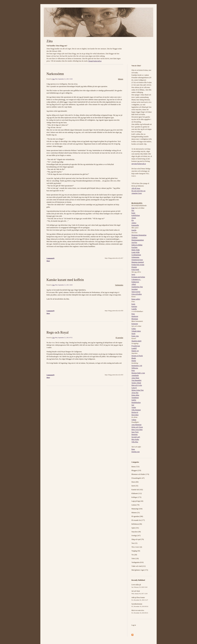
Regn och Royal (58, 332)
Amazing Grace (137, 193)
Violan (134, 407)
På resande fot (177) (138, 520)
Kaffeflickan (136, 215)
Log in (134, 625)
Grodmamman (136, 255)
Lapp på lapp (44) (137, 501)
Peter (133, 314)
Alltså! (134, 284)
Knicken (134, 306)
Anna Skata (135, 378)
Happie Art (135, 351)
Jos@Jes (134, 242)
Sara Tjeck (135, 432)
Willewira (135, 368)
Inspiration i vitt (137, 366)
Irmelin (134, 230)
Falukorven (135, 282)
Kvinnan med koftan (138, 277)
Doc (133, 210)
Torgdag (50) (136, 551)
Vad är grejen (136, 292)
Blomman (135, 319)
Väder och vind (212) (139, 566)
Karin (133, 213)
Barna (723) (135, 467)
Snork (133, 334)
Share (48, 261)
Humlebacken (136, 402)
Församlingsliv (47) (138, 478)
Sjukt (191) (135, 528)
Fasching (134, 247)
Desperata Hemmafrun (139, 235)
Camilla (134, 309)
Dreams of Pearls (137, 356)
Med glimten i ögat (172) (140, 570)
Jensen (134, 218)
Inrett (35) (135, 486)
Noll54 (134, 400)
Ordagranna (135, 257)
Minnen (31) (136, 513)
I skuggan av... (136, 279)
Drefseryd (135, 412)
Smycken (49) (136, 532)
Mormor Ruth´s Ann (138, 373)
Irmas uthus (135, 395)
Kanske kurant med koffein (65, 280)
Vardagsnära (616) (137, 562)
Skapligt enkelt (136, 341)
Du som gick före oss (138, 191)
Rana (133, 449)
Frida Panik (135, 270)
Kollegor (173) (136, 497)
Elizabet (134, 267)
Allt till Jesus (136, 188)
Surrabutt (135, 289)
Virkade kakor (136, 331)
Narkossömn (55, 74)
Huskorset (135, 316)
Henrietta (135, 434)
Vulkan (134, 420)
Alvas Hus (135, 393)
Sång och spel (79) (138, 539)
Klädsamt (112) (137, 493)
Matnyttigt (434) (137, 509)
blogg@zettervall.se (95, 61)
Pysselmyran (136, 346)
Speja (133, 274)
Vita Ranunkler (136, 380)
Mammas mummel (138, 262)
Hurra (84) (135, 482)
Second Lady (136, 437)
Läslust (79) (135, 505)
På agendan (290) (137, 516)
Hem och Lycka (137, 385)
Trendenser (135, 398)
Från (133, 208)
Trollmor (134, 238)
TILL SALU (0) (137, 547)
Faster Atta (135, 336)
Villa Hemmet (136, 410)
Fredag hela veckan (138, 265)
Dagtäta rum (136, 452)
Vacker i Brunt (136, 383)
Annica (134, 223)
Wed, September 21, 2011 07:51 (64, 338)
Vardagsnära (119, 285)
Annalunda (135, 375)
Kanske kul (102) (137, 490)
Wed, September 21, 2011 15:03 (64, 79)
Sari (133, 405)
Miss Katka (135, 439)
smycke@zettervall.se (139, 164)
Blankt (134, 358)
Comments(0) (50, 258)
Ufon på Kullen (137, 294)
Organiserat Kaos (137, 260)
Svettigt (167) (136, 536)
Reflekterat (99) (137, 524)
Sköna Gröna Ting (137, 390)
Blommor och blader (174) (140, 474)
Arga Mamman (136, 425)
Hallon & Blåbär (137, 245)
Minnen (121, 79)
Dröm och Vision (137, 427)
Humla (134, 361)
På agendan (119, 338)
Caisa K (134, 388)
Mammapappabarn (138, 240)
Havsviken (135, 415)
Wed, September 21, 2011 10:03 (64, 285)
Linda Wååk (136, 252)
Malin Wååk (136, 250)
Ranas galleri (136, 299)
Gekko (134, 329)
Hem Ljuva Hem (137, 430)
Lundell (134, 348)
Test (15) (134, 543)
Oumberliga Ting (137, 287)
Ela (133, 220)
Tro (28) (134, 555)
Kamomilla (135, 225)
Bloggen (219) (136, 470)
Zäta (50, 41)
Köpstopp (135, 324)
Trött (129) (135, 559)
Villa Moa (135, 442)
